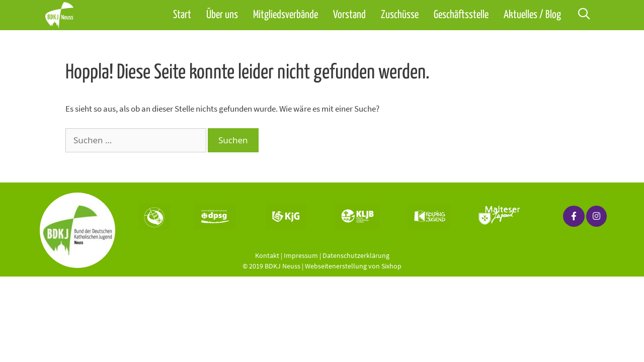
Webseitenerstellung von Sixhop (353, 266)
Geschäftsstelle (461, 15)
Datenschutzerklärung (356, 255)
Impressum (301, 255)
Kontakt (267, 255)
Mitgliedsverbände (286, 15)
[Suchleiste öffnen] (584, 15)
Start (182, 15)
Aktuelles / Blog (532, 15)
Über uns (222, 15)
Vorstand (349, 15)
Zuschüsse (400, 15)
